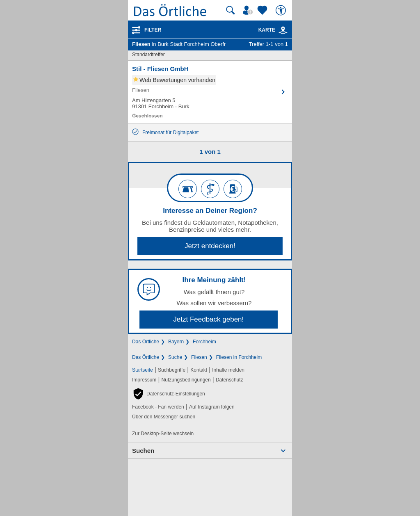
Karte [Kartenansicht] (273, 30)
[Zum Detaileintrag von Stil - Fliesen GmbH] (210, 92)
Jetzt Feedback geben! (208, 319)
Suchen (143, 451)
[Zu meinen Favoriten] (263, 10)
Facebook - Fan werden (158, 407)
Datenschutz (229, 380)
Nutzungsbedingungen (186, 380)
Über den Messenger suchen (164, 417)
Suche (175, 357)
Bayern (176, 342)
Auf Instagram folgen (212, 407)
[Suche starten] (231, 10)
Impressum (144, 380)
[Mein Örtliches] (249, 10)
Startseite (143, 370)
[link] (283, 30)
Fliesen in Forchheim (239, 357)
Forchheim (204, 342)
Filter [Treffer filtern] (153, 30)
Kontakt (199, 370)
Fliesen (199, 357)
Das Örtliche (146, 342)
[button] (169, 394)
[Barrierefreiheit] (282, 10)
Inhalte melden (228, 370)
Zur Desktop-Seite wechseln (163, 434)
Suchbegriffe (172, 370)
